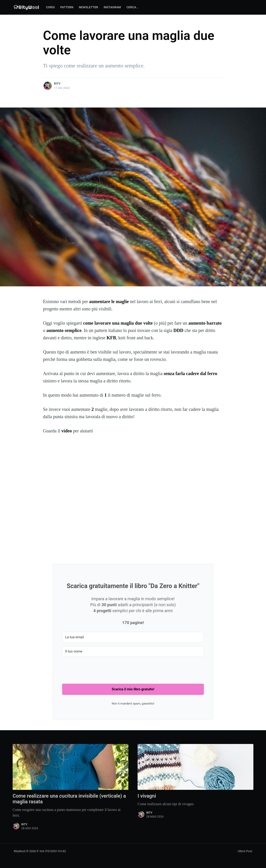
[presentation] (97, 669)
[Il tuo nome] (133, 651)
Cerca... (133, 7)
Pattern (67, 7)
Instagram (112, 7)
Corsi (50, 7)
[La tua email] (133, 637)
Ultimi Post (245, 851)
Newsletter (89, 7)
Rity (57, 84)
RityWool (20, 851)
